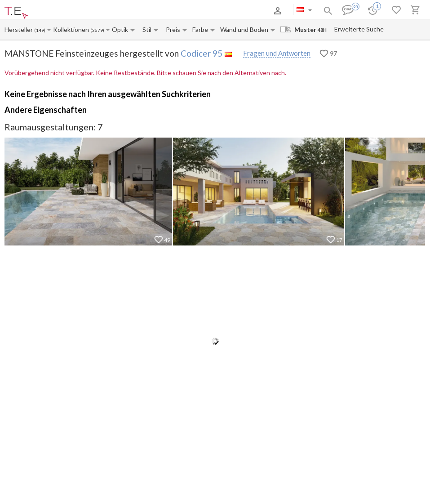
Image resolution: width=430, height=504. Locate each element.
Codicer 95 (202, 53)
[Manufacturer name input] (19, 29)
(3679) (97, 30)
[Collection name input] (72, 29)
